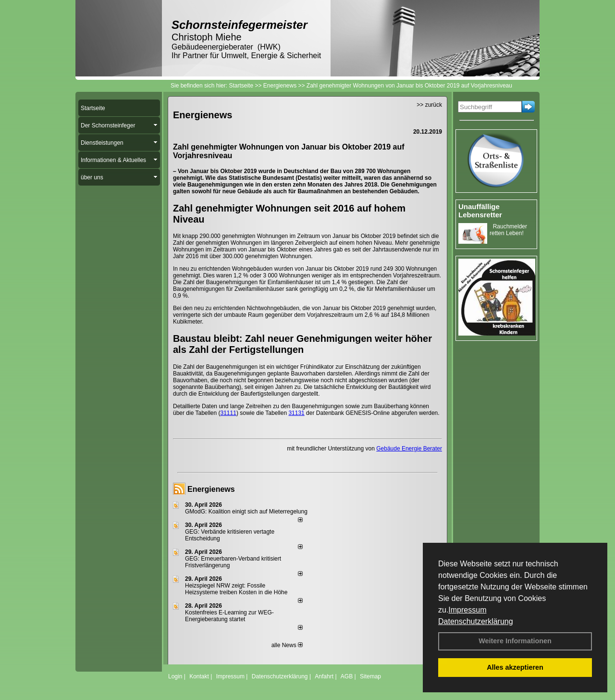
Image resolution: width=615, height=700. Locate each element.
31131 (296, 413)
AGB (347, 676)
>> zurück (429, 105)
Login (175, 676)
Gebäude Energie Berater (409, 449)
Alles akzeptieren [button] (515, 667)
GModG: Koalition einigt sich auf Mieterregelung (246, 512)
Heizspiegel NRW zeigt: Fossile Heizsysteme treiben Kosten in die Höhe (236, 589)
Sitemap (370, 676)
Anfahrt (324, 676)
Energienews (211, 489)
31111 (228, 413)
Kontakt (199, 676)
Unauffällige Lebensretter (480, 211)
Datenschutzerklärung (476, 621)
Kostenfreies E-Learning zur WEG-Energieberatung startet (229, 616)
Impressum (467, 610)
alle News (287, 645)
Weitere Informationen (515, 641)
